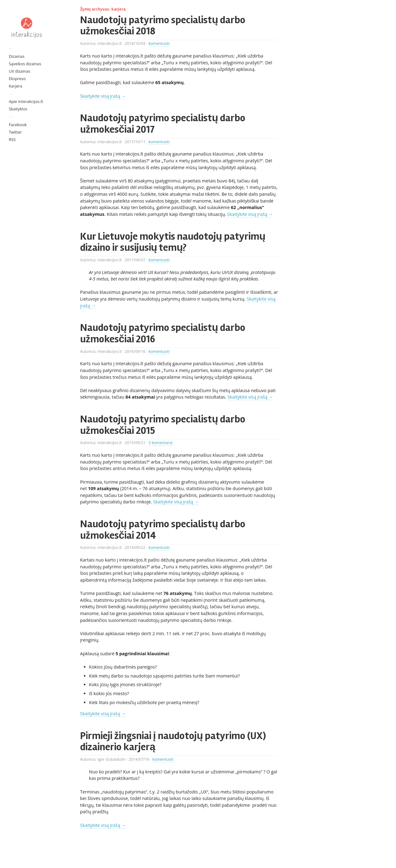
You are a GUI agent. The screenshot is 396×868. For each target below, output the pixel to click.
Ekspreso (17, 79)
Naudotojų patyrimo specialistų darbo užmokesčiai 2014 (163, 530)
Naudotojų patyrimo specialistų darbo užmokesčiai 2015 (163, 425)
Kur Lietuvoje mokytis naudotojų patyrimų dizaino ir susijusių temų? (173, 242)
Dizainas (17, 56)
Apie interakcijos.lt (26, 101)
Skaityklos (18, 109)
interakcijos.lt (110, 43)
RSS (12, 139)
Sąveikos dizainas (25, 64)
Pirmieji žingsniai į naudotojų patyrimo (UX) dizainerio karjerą (173, 741)
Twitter (15, 132)
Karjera (15, 86)
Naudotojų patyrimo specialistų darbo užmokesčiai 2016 (163, 333)
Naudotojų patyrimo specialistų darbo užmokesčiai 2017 (163, 124)
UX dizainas (19, 71)
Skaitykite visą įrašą (103, 96)
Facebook (18, 125)
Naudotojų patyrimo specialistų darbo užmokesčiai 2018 (163, 26)
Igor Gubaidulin (112, 759)
